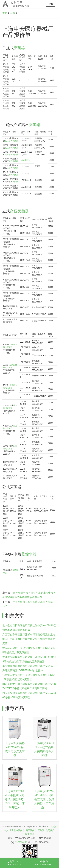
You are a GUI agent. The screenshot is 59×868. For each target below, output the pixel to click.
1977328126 (21, 842)
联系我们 (30, 834)
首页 (5, 13)
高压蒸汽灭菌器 (11, 141)
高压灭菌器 (19, 211)
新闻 (13, 13)
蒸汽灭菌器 (13, 161)
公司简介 (50, 830)
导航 (51, 4)
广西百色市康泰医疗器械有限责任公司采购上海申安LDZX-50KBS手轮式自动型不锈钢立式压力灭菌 (29, 639)
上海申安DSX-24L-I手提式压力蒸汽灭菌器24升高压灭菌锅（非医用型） (15, 799)
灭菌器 (19, 48)
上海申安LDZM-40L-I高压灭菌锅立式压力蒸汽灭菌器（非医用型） (44, 799)
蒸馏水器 (29, 554)
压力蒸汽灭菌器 (17, 830)
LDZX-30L (25, 160)
